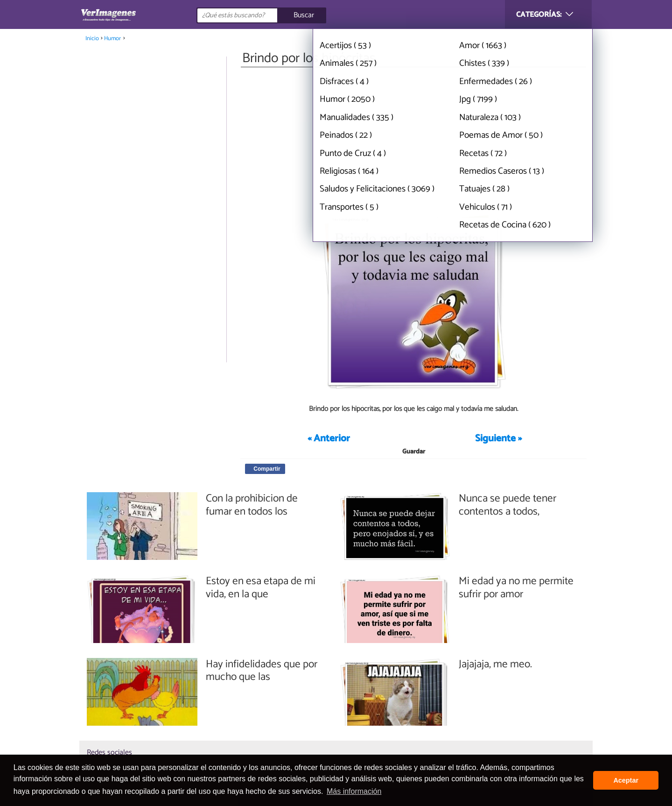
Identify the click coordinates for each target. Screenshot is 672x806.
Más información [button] (354, 791)
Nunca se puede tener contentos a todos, (507, 505)
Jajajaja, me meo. (495, 665)
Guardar (414, 452)
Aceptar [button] (626, 780)
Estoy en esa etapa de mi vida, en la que (261, 588)
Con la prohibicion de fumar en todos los (252, 505)
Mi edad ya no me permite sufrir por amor (516, 588)
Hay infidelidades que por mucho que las (262, 671)
